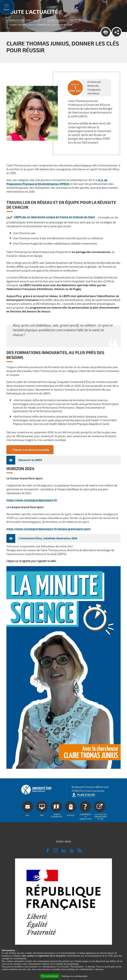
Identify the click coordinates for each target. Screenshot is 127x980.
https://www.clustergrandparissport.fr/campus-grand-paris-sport (48, 529)
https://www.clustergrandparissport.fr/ (32, 500)
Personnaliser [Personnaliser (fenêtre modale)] (50, 976)
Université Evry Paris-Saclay (23, 20)
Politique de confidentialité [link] (74, 976)
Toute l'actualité (58, 20)
